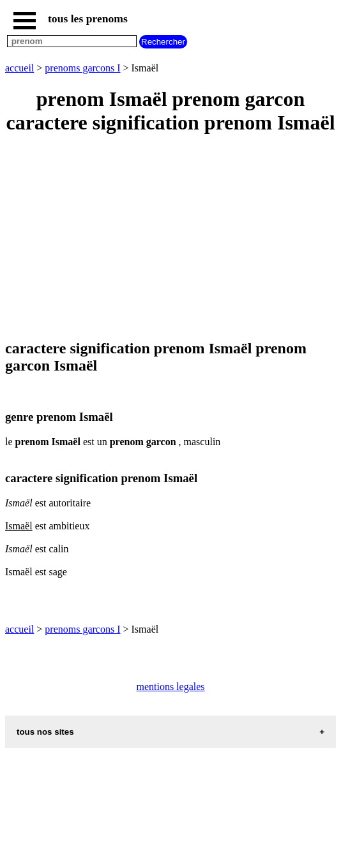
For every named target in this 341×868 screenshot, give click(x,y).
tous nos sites (45, 732)
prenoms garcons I (82, 68)
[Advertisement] (170, 238)
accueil (19, 68)
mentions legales (170, 687)
